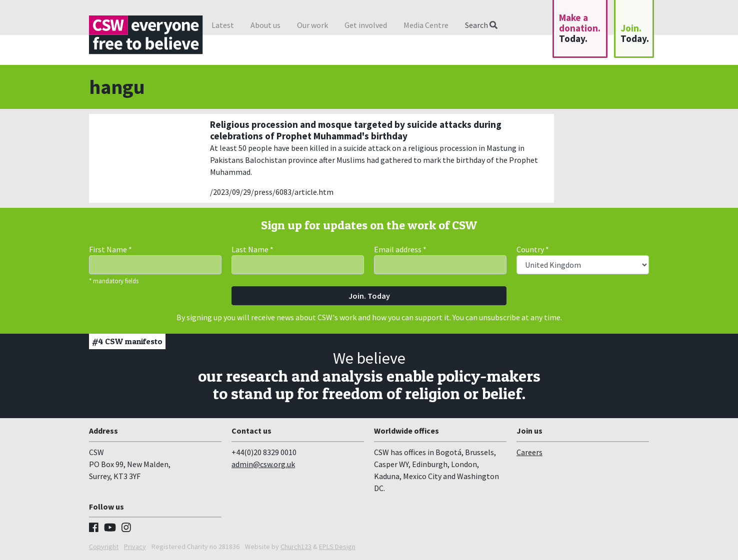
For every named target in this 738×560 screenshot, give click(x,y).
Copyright (104, 547)
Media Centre (426, 25)
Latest (223, 25)
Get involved (366, 25)
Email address (400, 249)
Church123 (296, 547)
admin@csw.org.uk (263, 464)
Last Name (252, 249)
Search (481, 25)
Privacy (135, 547)
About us (265, 25)
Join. (635, 33)
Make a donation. (580, 28)
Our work (312, 25)
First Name (110, 249)
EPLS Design (337, 547)
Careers (529, 452)
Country (533, 249)
